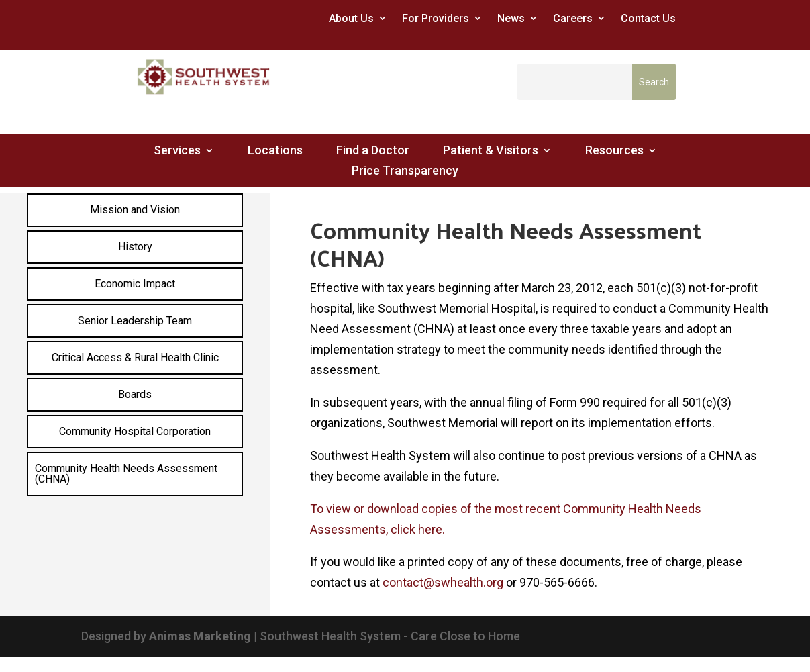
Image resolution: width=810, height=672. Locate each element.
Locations (275, 151)
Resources (614, 151)
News (511, 18)
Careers (573, 18)
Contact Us (648, 18)
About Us (351, 18)
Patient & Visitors (491, 151)
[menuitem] (135, 210)
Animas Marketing (200, 636)
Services (177, 151)
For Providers (436, 18)
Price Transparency (405, 172)
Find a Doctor (373, 151)
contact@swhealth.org (443, 582)
